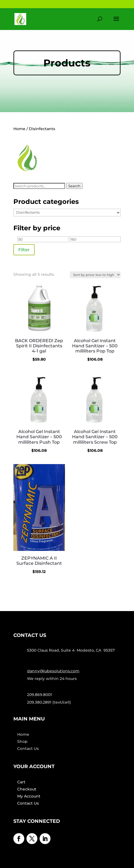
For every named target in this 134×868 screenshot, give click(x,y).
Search (74, 186)
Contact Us (28, 749)
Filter (24, 250)
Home (19, 129)
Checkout (27, 789)
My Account (29, 796)
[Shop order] (95, 275)
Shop (22, 741)
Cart (21, 782)
